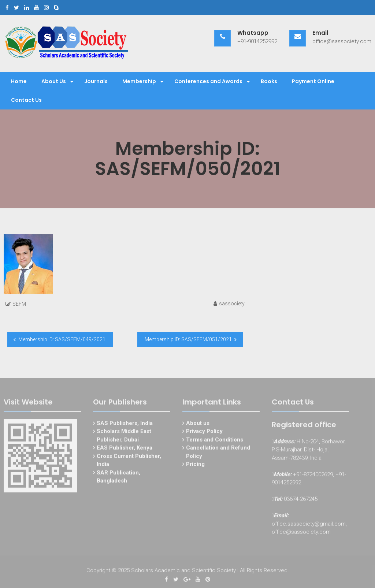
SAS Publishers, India (125, 424)
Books (269, 81)
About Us (54, 81)
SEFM (19, 304)
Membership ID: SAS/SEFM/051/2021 (188, 339)
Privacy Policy (204, 432)
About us (198, 424)
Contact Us (26, 100)
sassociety (232, 304)
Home (19, 81)
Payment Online (313, 81)
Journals (96, 81)
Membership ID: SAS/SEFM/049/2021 (62, 339)
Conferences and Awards (208, 81)
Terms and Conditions (215, 440)
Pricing (195, 465)
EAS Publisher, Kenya (125, 449)
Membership (139, 81)
